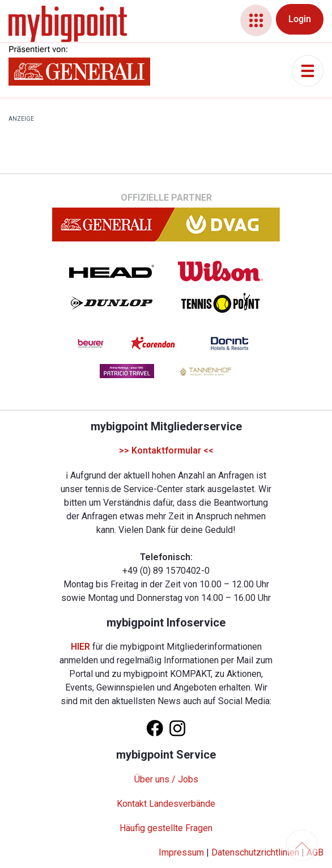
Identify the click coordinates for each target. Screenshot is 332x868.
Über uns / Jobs (166, 779)
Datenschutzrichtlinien (255, 852)
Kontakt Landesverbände (166, 804)
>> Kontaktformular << (166, 450)
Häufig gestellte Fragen (166, 828)
